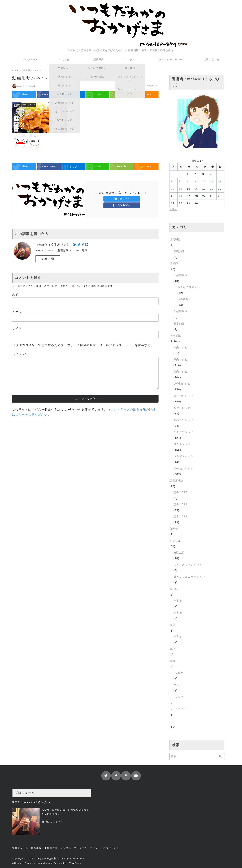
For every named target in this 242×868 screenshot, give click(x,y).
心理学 (174, 529)
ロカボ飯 (64, 59)
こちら (54, 822)
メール (17, 312)
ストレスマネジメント (188, 565)
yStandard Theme (23, 863)
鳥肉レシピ (181, 372)
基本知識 (179, 324)
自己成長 (179, 553)
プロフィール (31, 59)
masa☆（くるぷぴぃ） (28, 86)
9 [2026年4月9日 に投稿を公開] (195, 182)
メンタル (130, 59)
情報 (172, 661)
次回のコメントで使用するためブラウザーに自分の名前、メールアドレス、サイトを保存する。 (85, 345)
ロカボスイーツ (184, 456)
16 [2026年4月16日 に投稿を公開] (196, 189)
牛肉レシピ (181, 348)
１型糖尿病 (97, 59)
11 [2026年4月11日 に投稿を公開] (212, 182)
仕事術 (178, 601)
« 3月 (173, 209)
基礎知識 (179, 251)
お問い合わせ (212, 59)
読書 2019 (180, 517)
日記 (172, 649)
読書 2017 (180, 492)
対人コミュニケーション (189, 577)
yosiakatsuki (45, 863)
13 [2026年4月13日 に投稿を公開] (173, 189)
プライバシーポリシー (170, 59)
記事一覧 (48, 259)
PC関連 (178, 673)
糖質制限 (175, 240)
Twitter (122, 199)
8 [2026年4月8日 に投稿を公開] (188, 182)
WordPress (75, 863)
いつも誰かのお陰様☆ (46, 859)
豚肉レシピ (181, 360)
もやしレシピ (182, 408)
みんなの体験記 (187, 287)
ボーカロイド (178, 709)
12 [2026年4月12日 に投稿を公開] (220, 182)
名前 (15, 295)
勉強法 (174, 589)
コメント (19, 355)
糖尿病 (174, 264)
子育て (178, 637)
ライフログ (177, 697)
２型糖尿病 (181, 311)
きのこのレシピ (184, 420)
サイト (17, 329)
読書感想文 (177, 481)
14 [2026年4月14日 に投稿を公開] (181, 189)
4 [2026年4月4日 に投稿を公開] (211, 174)
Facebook (122, 205)
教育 (172, 625)
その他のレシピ (184, 469)
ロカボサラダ (182, 444)
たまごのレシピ (184, 432)
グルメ (178, 685)
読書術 (178, 613)
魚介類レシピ (182, 384)
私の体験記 (185, 299)
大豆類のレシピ (184, 396)
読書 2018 (180, 505)
